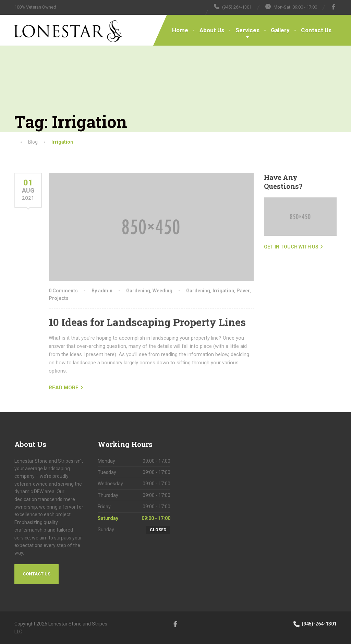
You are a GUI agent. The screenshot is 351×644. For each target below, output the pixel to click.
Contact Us (316, 30)
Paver (243, 291)
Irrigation (223, 291)
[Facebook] (334, 7)
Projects (59, 298)
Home (180, 30)
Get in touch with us (291, 247)
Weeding (162, 291)
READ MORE (64, 388)
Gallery (280, 30)
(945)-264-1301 (314, 624)
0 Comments (63, 291)
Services (247, 30)
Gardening (138, 291)
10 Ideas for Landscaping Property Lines (147, 322)
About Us (212, 30)
